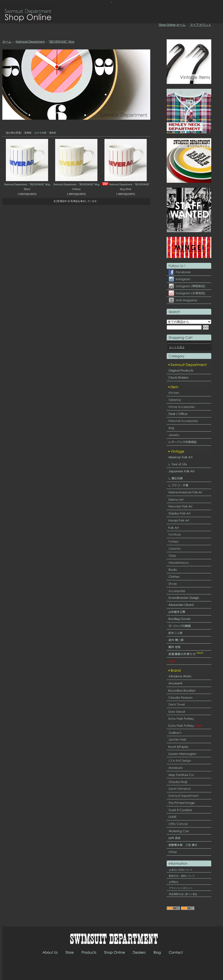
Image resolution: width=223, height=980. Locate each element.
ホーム (7, 42)
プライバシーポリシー (181, 888)
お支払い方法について (181, 870)
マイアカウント (201, 25)
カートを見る (177, 347)
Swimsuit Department (30, 42)
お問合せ (174, 882)
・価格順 (51, 133)
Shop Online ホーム (172, 25)
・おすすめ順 (39, 133)
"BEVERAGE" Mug (62, 42)
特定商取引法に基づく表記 (183, 894)
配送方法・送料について (182, 876)
